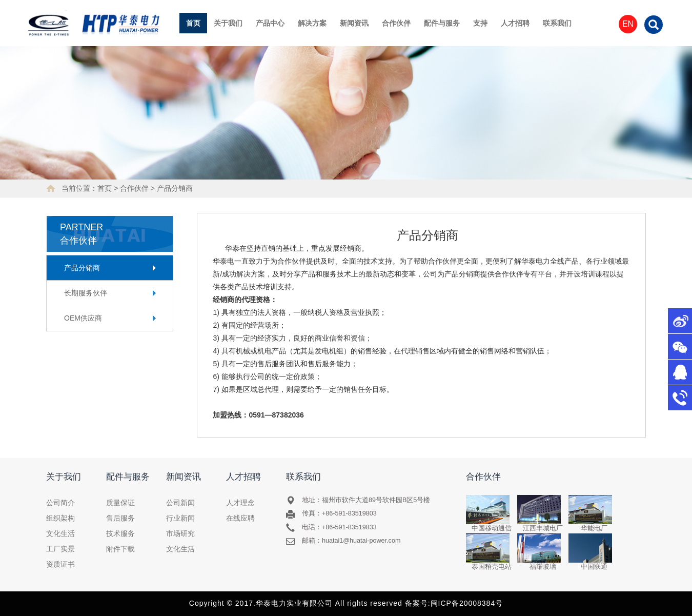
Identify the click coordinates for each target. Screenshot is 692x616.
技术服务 (120, 533)
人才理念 (240, 503)
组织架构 (60, 518)
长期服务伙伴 (86, 293)
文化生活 (60, 533)
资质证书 (60, 564)
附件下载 (120, 549)
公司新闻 (180, 503)
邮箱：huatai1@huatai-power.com (351, 541)
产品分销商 (175, 188)
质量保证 (120, 503)
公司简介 (60, 503)
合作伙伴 (134, 188)
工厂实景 (60, 549)
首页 (193, 23)
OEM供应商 (83, 318)
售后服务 (120, 518)
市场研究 (180, 533)
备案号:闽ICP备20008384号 (454, 603)
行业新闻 (180, 518)
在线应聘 (240, 518)
